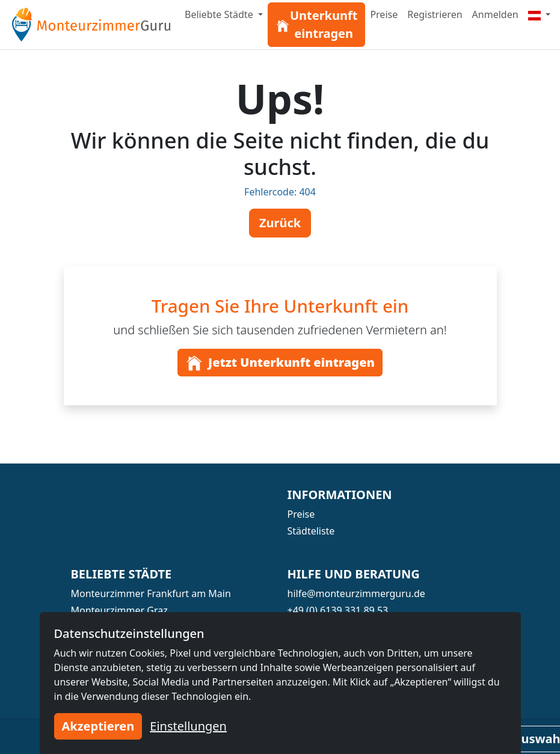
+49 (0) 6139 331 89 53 (338, 610)
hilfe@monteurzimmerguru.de (356, 593)
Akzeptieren (98, 726)
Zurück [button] (280, 223)
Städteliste (311, 531)
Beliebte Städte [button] (220, 14)
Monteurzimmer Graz (119, 610)
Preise (384, 14)
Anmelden (495, 14)
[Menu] (540, 14)
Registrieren (435, 14)
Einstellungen (188, 726)
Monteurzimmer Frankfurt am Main (151, 593)
